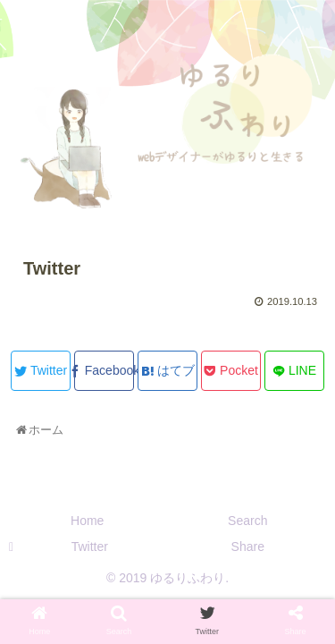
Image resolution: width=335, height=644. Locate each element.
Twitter (90, 547)
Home (87, 521)
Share (248, 547)
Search (247, 521)
